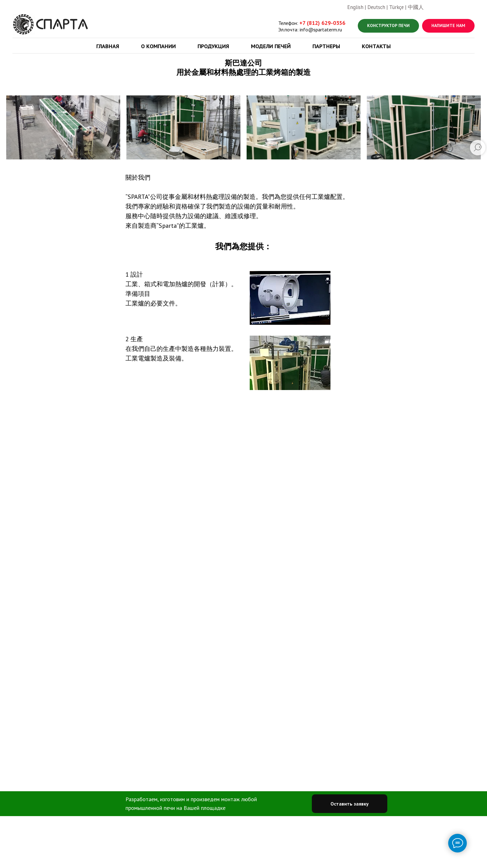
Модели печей (271, 46)
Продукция (213, 46)
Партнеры (326, 46)
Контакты (376, 46)
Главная (108, 46)
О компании (158, 46)
